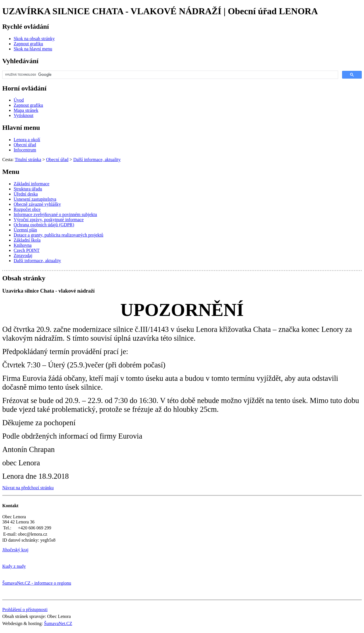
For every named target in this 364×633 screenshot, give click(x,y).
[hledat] (170, 75)
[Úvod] (19, 100)
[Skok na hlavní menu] (33, 49)
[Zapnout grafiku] (28, 44)
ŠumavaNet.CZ (58, 623)
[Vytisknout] (23, 115)
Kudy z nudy (14, 566)
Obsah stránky (24, 278)
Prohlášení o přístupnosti (25, 610)
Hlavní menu (21, 128)
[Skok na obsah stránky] (34, 39)
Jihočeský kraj (15, 550)
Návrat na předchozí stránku (28, 488)
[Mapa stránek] (26, 110)
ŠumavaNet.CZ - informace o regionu (37, 583)
